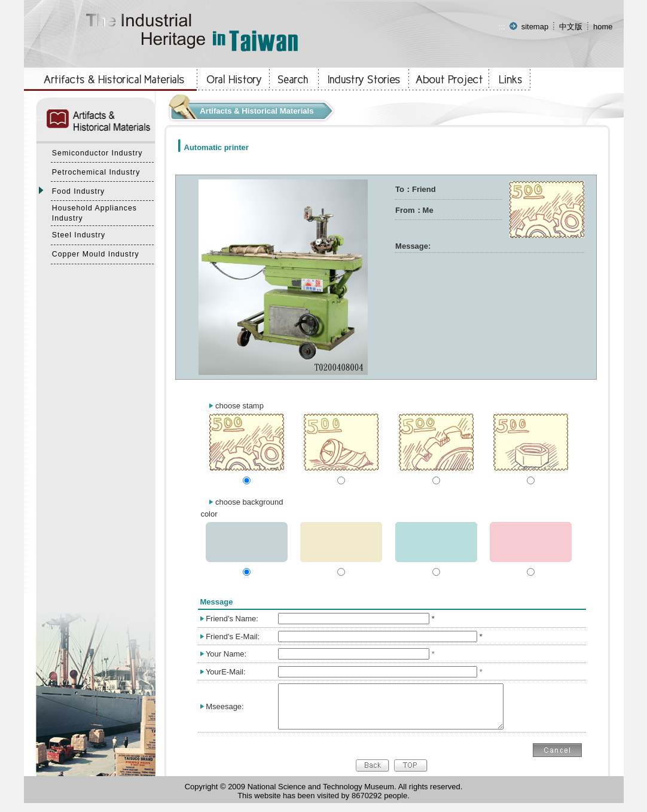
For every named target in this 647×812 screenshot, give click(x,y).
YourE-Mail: (226, 672)
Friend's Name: (232, 619)
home (603, 27)
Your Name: (226, 654)
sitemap (535, 27)
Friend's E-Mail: (233, 637)
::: (502, 27)
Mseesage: (225, 711)
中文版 (571, 27)
